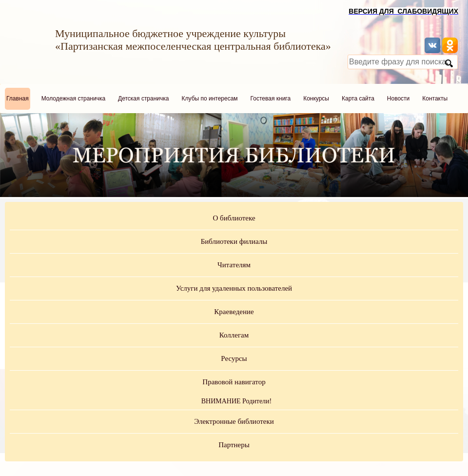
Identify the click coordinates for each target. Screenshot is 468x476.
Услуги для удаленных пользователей (234, 288)
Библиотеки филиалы (234, 241)
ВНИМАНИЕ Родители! (237, 401)
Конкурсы (316, 99)
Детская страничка (143, 99)
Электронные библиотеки (234, 421)
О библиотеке (234, 218)
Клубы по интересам (210, 99)
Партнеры (234, 445)
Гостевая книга (271, 99)
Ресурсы (234, 358)
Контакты (435, 99)
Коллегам (234, 335)
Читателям (234, 265)
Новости (398, 99)
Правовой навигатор (234, 382)
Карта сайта (358, 99)
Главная (18, 99)
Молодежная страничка (73, 99)
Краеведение (234, 312)
